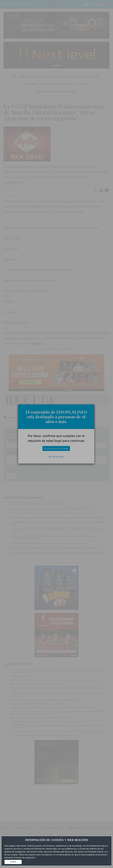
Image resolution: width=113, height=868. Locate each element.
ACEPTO (13, 862)
